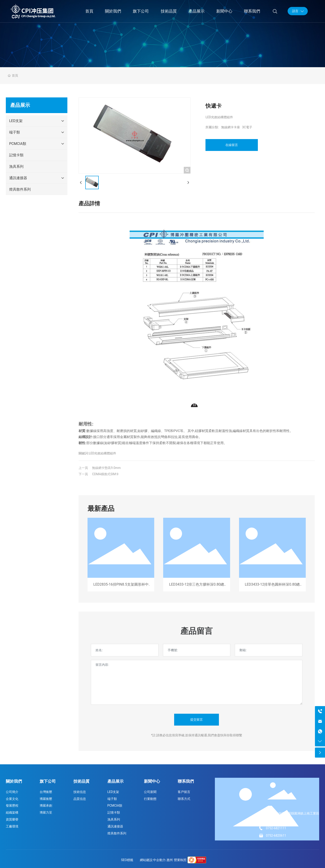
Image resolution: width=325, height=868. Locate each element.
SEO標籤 (127, 860)
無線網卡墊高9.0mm (106, 468)
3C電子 (247, 127)
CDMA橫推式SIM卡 (105, 474)
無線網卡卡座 (231, 127)
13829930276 (276, 821)
